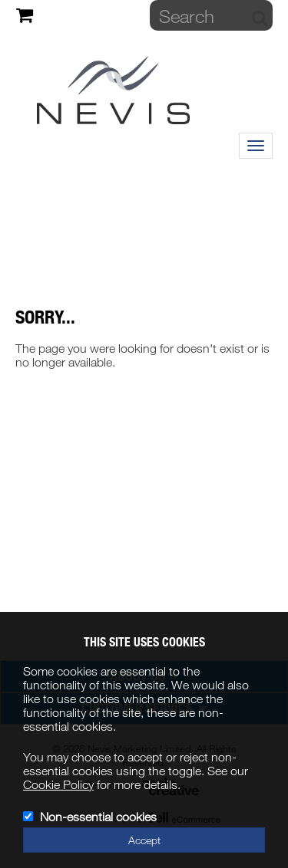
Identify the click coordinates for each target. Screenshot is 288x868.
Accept (144, 840)
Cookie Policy (58, 784)
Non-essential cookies (98, 817)
